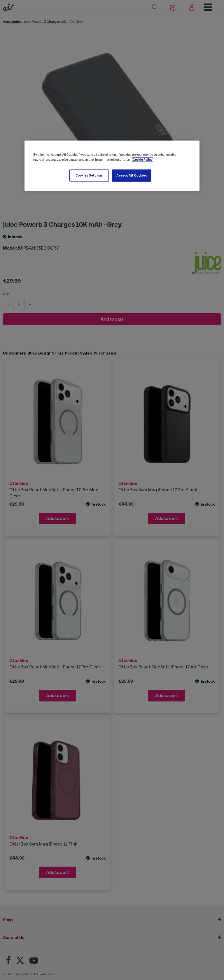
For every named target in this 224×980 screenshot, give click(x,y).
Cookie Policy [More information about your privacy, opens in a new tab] (143, 160)
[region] (112, 166)
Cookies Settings (89, 176)
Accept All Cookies (132, 176)
